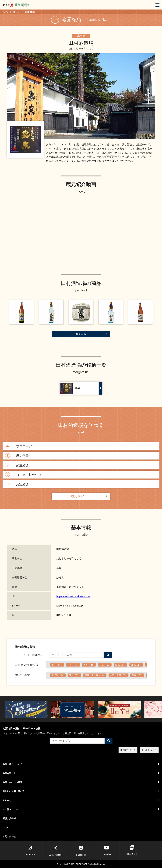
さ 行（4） (89, 665)
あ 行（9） (57, 665)
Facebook (81, 850)
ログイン (81, 827)
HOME (5, 12)
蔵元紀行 (17, 12)
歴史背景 (16, 456)
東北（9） (74, 675)
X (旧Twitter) (55, 850)
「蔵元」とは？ (128, 750)
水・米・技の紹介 (23, 475)
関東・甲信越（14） (95, 675)
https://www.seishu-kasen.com (73, 596)
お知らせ (81, 800)
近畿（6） (137, 675)
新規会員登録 (81, 818)
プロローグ (18, 446)
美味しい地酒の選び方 (81, 791)
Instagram (30, 850)
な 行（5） (121, 665)
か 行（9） (73, 665)
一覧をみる (91, 334)
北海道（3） (58, 675)
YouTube (107, 850)
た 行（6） (105, 665)
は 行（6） (136, 665)
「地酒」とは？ (149, 750)
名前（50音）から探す (28, 665)
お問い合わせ (81, 836)
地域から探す (22, 675)
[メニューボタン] (157, 5)
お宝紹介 (16, 484)
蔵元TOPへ (89, 496)
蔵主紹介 (16, 465)
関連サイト (132, 850)
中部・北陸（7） (118, 675)
